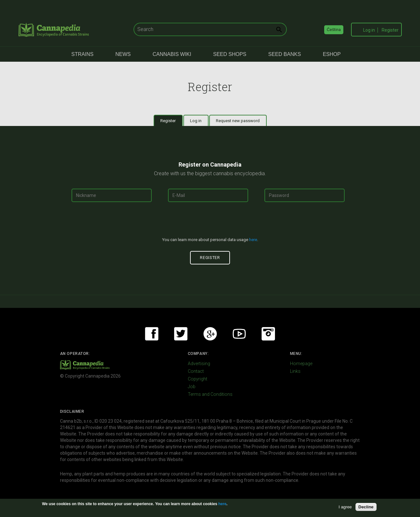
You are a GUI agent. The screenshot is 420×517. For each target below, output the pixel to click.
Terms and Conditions (210, 394)
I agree (345, 507)
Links (295, 371)
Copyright (198, 379)
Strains (82, 54)
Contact (196, 371)
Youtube (239, 334)
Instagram (268, 334)
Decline (366, 507)
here (253, 240)
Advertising (199, 364)
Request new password (238, 121)
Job (192, 387)
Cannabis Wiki (172, 54)
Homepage (301, 364)
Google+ (210, 334)
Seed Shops (230, 54)
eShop (332, 54)
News (123, 54)
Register (390, 30)
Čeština (334, 30)
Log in (369, 30)
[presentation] (210, 222)
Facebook (152, 334)
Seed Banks (285, 54)
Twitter (181, 334)
